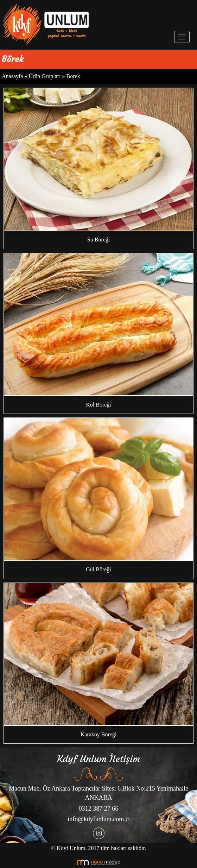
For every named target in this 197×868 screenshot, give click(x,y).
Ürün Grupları (45, 76)
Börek (73, 76)
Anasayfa (12, 76)
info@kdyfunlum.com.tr (99, 819)
